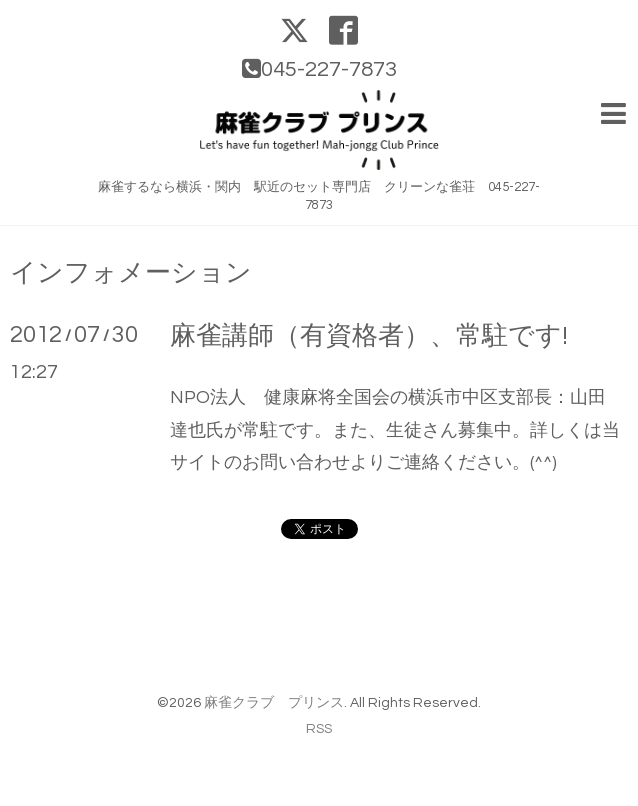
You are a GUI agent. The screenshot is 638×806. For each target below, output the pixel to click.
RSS (319, 729)
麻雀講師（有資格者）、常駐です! (369, 336)
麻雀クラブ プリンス (274, 703)
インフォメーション (131, 273)
